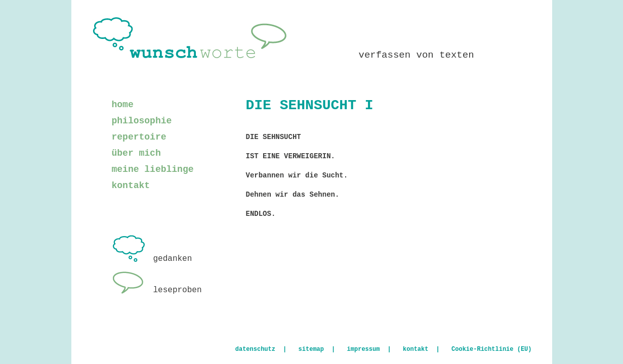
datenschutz (255, 349)
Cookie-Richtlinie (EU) (491, 349)
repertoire (139, 137)
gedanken (152, 259)
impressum (364, 349)
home (123, 105)
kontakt (131, 186)
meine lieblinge (153, 169)
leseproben (157, 290)
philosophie (142, 121)
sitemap (311, 349)
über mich (136, 153)
